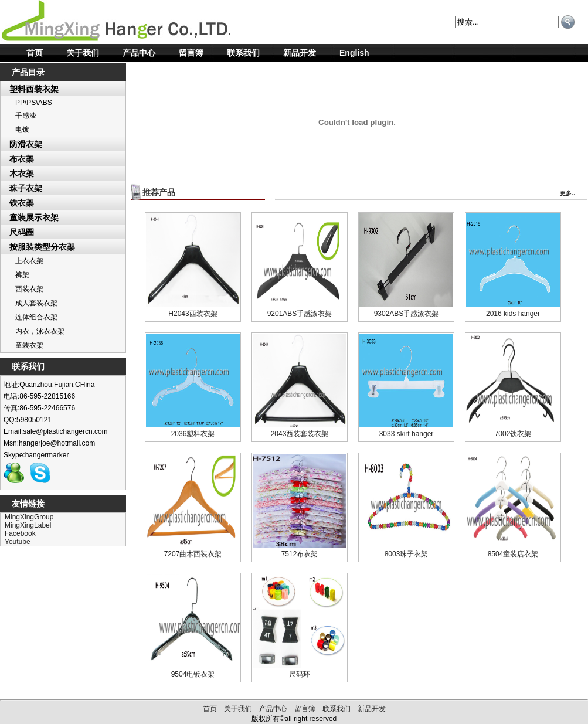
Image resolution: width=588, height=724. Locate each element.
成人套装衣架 (36, 303)
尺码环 (300, 674)
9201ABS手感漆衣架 (300, 314)
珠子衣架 (26, 188)
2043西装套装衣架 (300, 434)
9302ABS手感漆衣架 (407, 314)
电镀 (22, 130)
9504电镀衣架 (193, 674)
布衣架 (22, 159)
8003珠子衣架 (407, 554)
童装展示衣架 (34, 217)
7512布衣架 (300, 554)
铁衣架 (22, 203)
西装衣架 (29, 289)
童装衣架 (29, 345)
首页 (35, 53)
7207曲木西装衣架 (193, 554)
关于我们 (83, 53)
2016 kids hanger (513, 314)
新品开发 (300, 53)
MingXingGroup (29, 517)
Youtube (18, 542)
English (354, 53)
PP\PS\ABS (34, 103)
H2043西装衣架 (193, 314)
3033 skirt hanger (407, 434)
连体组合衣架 (36, 317)
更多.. (567, 193)
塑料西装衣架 (34, 89)
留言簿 (191, 53)
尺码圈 (22, 232)
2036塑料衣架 (193, 434)
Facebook (20, 533)
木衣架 (22, 174)
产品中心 (139, 53)
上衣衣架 (29, 261)
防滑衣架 (26, 144)
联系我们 (243, 53)
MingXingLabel (28, 525)
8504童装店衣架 (513, 554)
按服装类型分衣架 (42, 247)
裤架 (22, 275)
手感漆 (26, 115)
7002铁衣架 (513, 434)
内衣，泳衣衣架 (40, 331)
